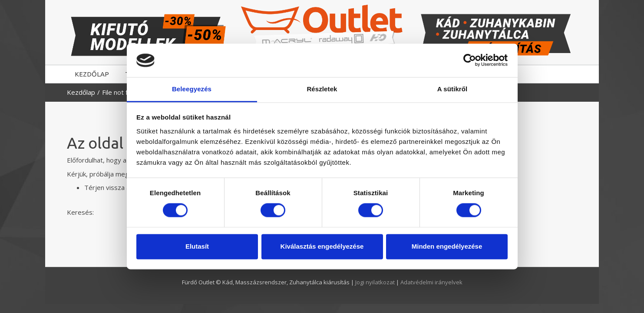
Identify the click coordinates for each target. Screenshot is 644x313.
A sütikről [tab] (452, 89)
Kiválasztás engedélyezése (322, 246)
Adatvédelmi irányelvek (431, 282)
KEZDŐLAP (92, 74)
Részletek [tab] (322, 89)
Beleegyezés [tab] (192, 89)
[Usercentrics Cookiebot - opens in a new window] (470, 60)
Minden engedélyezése (447, 246)
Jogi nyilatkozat (376, 282)
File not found (122, 92)
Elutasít (197, 246)
